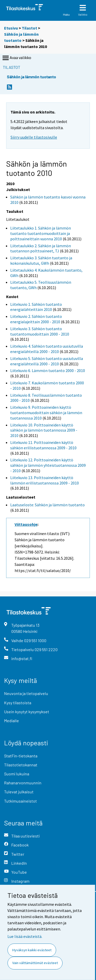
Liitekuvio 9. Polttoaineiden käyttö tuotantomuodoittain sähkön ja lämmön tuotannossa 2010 (46, 413)
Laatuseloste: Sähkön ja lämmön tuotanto (47, 505)
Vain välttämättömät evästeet (35, 963)
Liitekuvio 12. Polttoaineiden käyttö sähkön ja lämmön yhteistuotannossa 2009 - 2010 (48, 465)
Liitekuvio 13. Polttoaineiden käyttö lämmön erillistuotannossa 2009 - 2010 (45, 480)
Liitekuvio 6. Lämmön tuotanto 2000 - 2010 (48, 370)
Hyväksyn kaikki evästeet (32, 950)
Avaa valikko (16, 58)
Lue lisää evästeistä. (25, 936)
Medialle (12, 721)
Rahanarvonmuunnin (23, 783)
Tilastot (29, 28)
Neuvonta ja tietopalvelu (26, 693)
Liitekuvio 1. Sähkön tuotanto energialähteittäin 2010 (36, 307)
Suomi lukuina (17, 774)
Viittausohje (26, 524)
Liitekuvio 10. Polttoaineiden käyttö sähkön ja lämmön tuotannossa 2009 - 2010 (44, 430)
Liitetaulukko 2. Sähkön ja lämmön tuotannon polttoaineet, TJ (41, 248)
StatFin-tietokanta (21, 756)
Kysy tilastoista (18, 703)
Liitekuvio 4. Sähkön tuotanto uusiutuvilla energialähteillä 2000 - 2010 (47, 349)
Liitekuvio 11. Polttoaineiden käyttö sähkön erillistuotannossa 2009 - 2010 (43, 445)
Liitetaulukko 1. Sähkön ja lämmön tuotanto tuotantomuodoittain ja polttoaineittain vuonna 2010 (41, 233)
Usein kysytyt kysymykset (27, 712)
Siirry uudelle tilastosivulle (34, 137)
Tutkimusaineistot (20, 801)
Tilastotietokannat (21, 765)
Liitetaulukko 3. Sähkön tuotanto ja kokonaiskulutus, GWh (41, 260)
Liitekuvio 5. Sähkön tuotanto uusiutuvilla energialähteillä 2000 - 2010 (47, 361)
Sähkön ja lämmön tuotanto (31, 77)
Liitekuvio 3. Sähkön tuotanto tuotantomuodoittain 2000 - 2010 (40, 331)
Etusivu (11, 28)
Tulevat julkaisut (19, 792)
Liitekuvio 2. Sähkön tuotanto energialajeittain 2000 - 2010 (36, 319)
